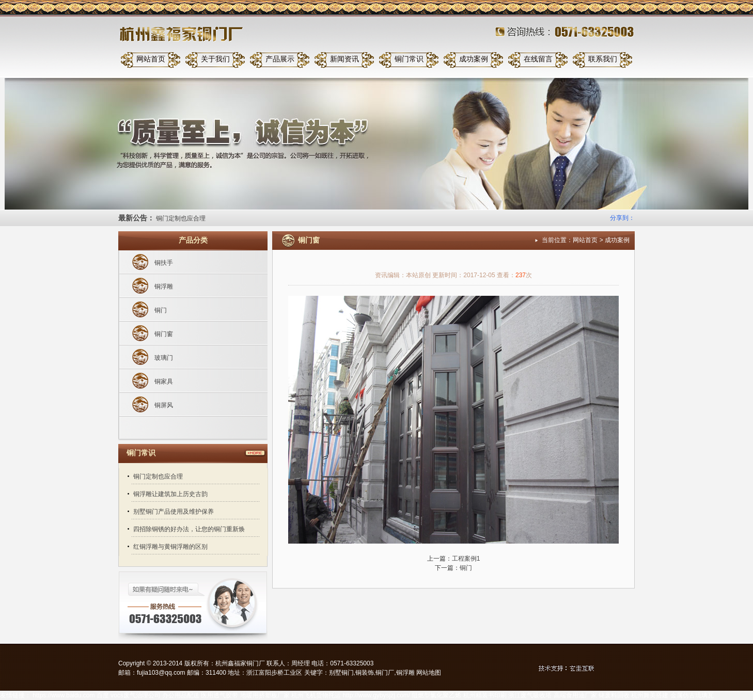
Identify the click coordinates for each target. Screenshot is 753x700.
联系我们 (603, 59)
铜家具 (164, 381)
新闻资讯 (344, 59)
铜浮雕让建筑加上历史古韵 (170, 494)
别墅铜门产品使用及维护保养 (174, 512)
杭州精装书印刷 (485, 695)
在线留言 (538, 59)
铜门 (161, 310)
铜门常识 (409, 59)
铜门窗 (164, 334)
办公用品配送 (181, 695)
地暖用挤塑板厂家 (265, 695)
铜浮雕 (164, 287)
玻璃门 (164, 358)
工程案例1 (466, 559)
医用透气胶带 (219, 695)
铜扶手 (164, 263)
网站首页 (151, 59)
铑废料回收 (614, 695)
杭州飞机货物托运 (316, 695)
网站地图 (429, 673)
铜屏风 (164, 405)
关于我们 (215, 59)
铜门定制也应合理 (181, 218)
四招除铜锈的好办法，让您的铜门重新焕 (189, 529)
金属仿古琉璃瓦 (692, 695)
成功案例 (474, 59)
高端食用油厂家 (575, 695)
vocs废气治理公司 (136, 695)
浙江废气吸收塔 (530, 695)
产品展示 (280, 59)
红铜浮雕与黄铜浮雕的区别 (170, 547)
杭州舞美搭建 (650, 695)
